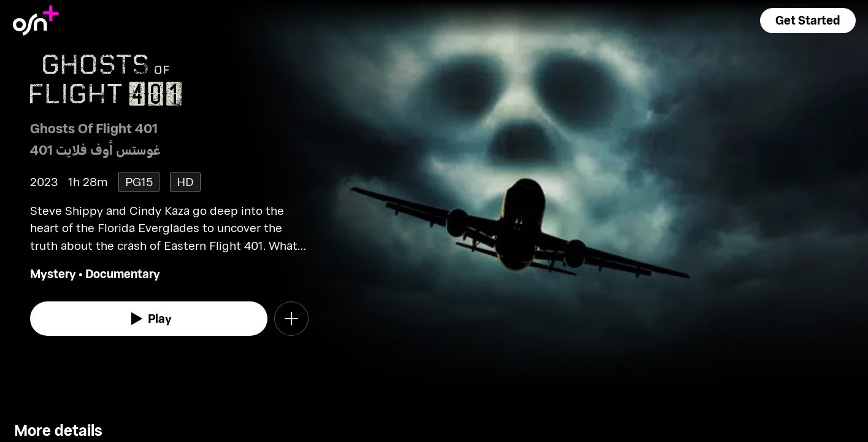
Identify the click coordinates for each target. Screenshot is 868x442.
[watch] (149, 319)
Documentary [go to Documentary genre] (123, 273)
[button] (808, 21)
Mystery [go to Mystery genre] (53, 273)
